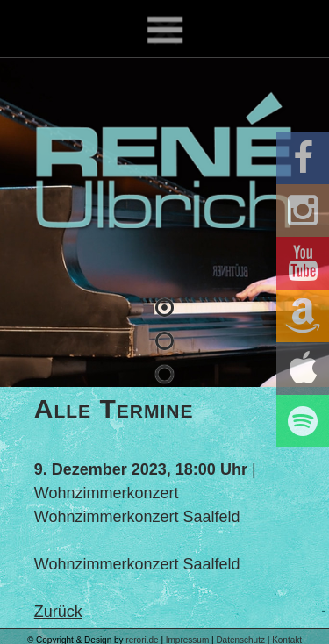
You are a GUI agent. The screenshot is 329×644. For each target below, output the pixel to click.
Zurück (58, 612)
